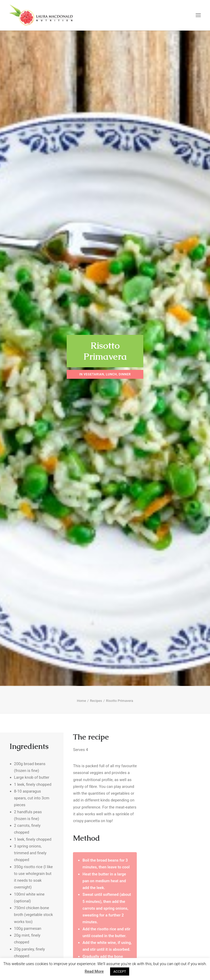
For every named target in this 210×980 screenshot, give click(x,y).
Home (81, 692)
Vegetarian (94, 370)
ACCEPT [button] (120, 972)
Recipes (96, 692)
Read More (94, 971)
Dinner (125, 370)
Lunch (111, 370)
